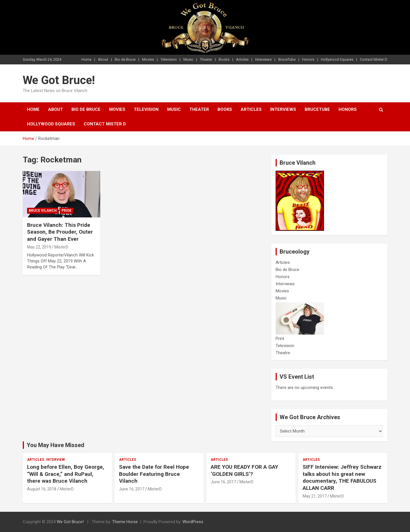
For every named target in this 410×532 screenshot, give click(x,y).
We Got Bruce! (59, 80)
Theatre (283, 353)
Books (224, 59)
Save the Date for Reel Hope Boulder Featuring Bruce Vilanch (154, 474)
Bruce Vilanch (43, 211)
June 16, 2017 (132, 489)
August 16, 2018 (42, 489)
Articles (242, 59)
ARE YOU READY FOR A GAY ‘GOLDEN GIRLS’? (244, 470)
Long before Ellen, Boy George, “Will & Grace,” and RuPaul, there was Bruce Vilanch (66, 474)
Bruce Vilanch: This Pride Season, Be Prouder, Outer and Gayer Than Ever (60, 232)
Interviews (263, 59)
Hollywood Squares (337, 59)
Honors (308, 59)
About (103, 59)
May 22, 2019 (39, 247)
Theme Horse (125, 522)
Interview (56, 460)
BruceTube (287, 59)
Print (280, 339)
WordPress (193, 522)
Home (86, 59)
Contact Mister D (374, 59)
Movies (148, 59)
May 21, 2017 (315, 496)
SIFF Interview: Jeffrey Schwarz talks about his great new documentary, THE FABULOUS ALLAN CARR (342, 477)
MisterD (61, 247)
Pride (66, 211)
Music (188, 59)
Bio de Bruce (125, 59)
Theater (206, 59)
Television (169, 59)
